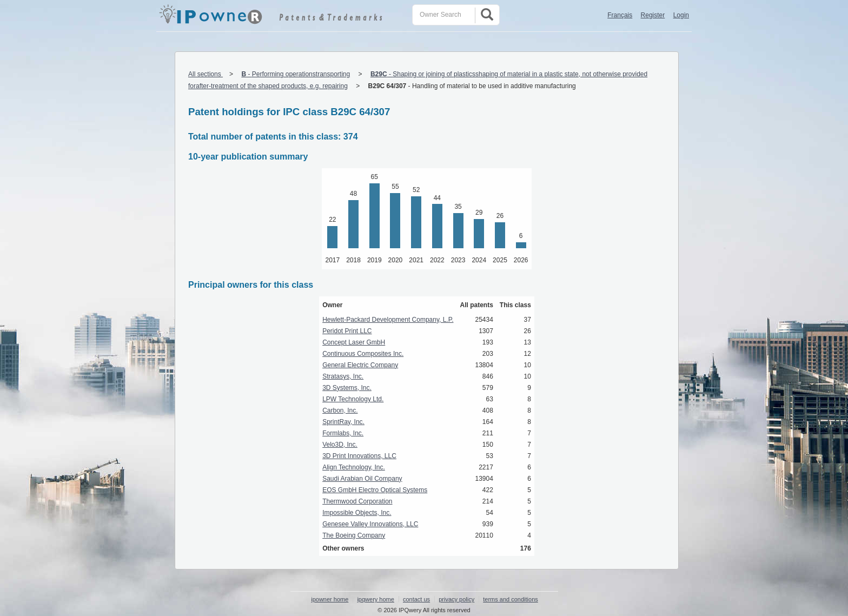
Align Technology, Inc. (354, 467)
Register (653, 15)
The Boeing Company (354, 535)
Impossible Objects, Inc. (357, 513)
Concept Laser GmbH (354, 342)
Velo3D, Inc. (340, 445)
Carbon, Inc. (340, 410)
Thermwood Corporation (357, 501)
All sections (206, 74)
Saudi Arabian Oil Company (362, 479)
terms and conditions (511, 599)
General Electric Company (360, 365)
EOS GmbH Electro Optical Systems (375, 490)
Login (681, 15)
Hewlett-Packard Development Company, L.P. (388, 320)
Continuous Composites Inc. (363, 354)
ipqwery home (375, 599)
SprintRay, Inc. (343, 422)
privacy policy (456, 599)
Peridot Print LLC (347, 331)
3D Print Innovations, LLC (359, 456)
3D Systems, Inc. (347, 388)
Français (620, 15)
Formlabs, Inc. (343, 433)
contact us (416, 599)
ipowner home (330, 599)
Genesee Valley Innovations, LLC (370, 524)
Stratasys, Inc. (343, 376)
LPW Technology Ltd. (353, 399)
